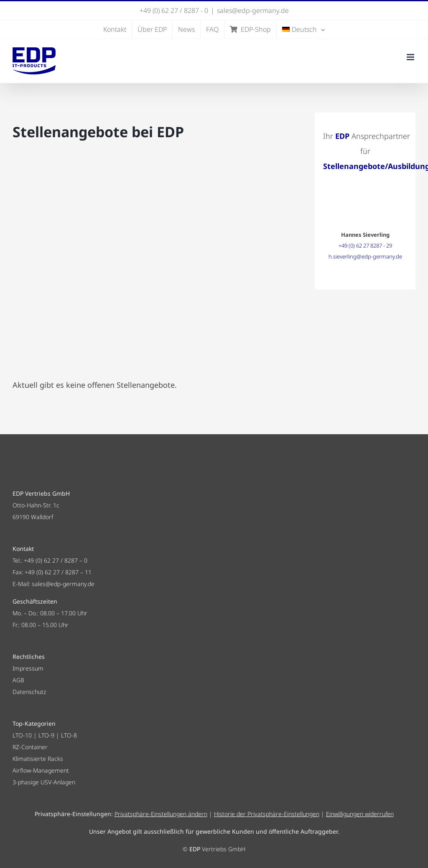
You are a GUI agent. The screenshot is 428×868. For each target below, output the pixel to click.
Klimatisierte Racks (38, 759)
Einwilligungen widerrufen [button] (360, 814)
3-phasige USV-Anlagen (44, 782)
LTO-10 (22, 735)
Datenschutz (29, 692)
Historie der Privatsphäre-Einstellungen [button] (267, 814)
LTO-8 (69, 735)
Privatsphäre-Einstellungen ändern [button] (161, 814)
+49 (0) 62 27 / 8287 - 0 (174, 10)
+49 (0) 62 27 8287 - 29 (365, 246)
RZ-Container (30, 747)
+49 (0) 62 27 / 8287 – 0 (56, 560)
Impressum (28, 668)
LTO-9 (46, 735)
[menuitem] (303, 29)
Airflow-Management (41, 770)
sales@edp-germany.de (253, 10)
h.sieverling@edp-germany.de (365, 256)
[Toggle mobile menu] (411, 57)
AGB (18, 680)
